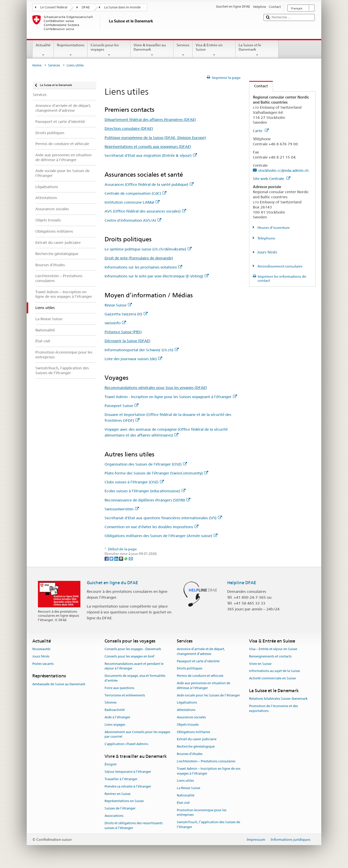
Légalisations (187, 703)
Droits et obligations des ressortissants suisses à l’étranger (134, 825)
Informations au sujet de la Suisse (274, 671)
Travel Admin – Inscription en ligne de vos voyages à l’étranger (209, 771)
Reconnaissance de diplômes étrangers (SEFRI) (147, 500)
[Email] (131, 558)
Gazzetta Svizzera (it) (126, 314)
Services (183, 50)
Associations (114, 816)
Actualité (43, 50)
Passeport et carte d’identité (198, 661)
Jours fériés (267, 252)
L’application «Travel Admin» (127, 744)
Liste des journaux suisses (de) (133, 359)
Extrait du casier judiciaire (197, 739)
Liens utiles (185, 781)
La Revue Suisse (188, 788)
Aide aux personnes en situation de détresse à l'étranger (204, 685)
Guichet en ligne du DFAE (112, 583)
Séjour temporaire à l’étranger (128, 772)
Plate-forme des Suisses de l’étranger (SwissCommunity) (156, 473)
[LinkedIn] (117, 558)
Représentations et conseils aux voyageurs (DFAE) (148, 146)
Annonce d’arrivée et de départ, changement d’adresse (201, 651)
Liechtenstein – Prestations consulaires (206, 761)
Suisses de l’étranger (120, 808)
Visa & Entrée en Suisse (214, 50)
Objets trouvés (188, 725)
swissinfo (115, 323)
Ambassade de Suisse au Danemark (59, 684)
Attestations (186, 710)
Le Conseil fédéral (54, 7)
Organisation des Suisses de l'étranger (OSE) (146, 464)
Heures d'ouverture (273, 228)
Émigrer (111, 765)
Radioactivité (115, 710)
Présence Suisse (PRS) (123, 332)
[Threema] (121, 558)
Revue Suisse (118, 305)
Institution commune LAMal (132, 202)
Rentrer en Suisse (118, 794)
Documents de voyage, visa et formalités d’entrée (135, 678)
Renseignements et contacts (270, 656)
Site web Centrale (272, 179)
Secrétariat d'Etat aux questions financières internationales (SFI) (163, 518)
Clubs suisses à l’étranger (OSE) (134, 482)
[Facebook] (107, 558)
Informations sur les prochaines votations (143, 267)
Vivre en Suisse (260, 664)
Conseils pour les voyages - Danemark (133, 649)
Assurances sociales (191, 717)
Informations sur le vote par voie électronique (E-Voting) (157, 276)
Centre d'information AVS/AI (133, 220)
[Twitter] (112, 558)
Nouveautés (41, 649)
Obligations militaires (193, 732)
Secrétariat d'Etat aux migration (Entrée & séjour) (151, 155)
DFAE (86, 7)
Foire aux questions (119, 688)
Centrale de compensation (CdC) (135, 193)
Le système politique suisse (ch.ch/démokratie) (148, 249)
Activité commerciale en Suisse (272, 678)
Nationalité (186, 795)
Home (37, 65)
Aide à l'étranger (117, 717)
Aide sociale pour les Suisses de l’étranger (208, 695)
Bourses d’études (190, 754)
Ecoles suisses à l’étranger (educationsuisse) (145, 491)
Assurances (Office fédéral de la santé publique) (149, 184)
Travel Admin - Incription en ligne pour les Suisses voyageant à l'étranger (171, 397)
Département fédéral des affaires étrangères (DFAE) (150, 120)
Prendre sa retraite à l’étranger (128, 786)
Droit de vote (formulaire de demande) (139, 258)
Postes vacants (43, 664)
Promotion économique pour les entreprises (202, 813)
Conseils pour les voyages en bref (129, 656)
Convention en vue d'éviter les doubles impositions (151, 527)
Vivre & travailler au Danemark (152, 50)
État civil (183, 803)
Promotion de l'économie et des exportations (273, 708)
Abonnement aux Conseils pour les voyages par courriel (137, 734)
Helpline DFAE (242, 583)
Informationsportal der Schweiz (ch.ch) (142, 350)
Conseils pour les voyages (109, 50)
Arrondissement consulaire (280, 266)
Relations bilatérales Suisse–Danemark (278, 699)
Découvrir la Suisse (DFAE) (127, 341)
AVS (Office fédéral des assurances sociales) (145, 211)
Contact (259, 86)
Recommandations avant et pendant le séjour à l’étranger (134, 666)
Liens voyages (115, 725)
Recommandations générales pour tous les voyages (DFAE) (156, 388)
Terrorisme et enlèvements (125, 695)
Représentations (70, 50)
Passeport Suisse (121, 406)
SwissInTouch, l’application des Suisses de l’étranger (208, 824)
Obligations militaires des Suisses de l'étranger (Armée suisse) (161, 536)
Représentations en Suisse (124, 801)
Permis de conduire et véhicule (200, 676)
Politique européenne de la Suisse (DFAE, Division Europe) (155, 138)
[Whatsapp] (126, 558)
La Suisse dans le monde (122, 7)
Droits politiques (190, 669)
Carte (261, 131)
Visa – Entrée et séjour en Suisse (273, 649)
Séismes (111, 703)
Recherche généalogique (196, 747)
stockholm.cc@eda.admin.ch (283, 170)
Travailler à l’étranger (121, 779)
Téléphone (266, 238)
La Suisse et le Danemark (257, 50)
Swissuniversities (122, 509)
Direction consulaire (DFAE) (129, 128)
